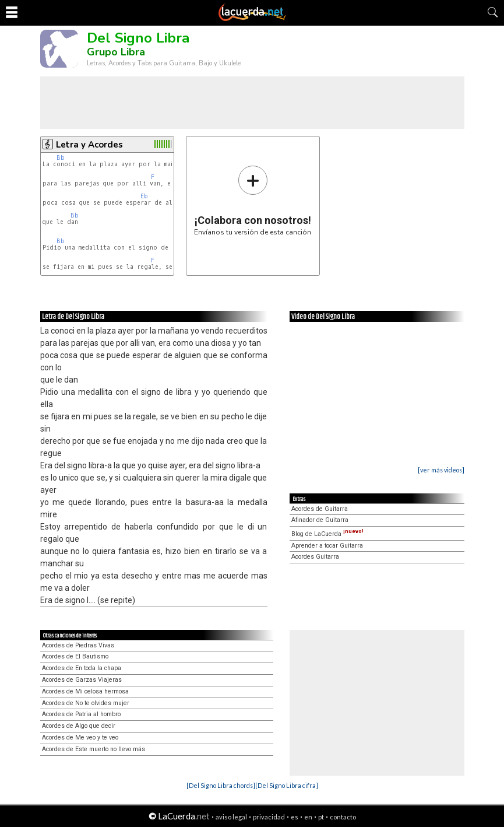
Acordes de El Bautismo (75, 656)
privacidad (269, 817)
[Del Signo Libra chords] (221, 785)
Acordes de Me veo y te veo (80, 737)
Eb (144, 196)
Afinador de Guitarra (320, 520)
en (308, 817)
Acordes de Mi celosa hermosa (85, 691)
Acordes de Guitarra (320, 509)
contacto (343, 817)
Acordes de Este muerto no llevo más (94, 749)
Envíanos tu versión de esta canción (253, 200)
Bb (61, 158)
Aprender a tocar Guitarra (327, 546)
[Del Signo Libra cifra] (287, 785)
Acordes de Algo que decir (79, 726)
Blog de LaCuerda (327, 534)
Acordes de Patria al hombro (81, 714)
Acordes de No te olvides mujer (86, 703)
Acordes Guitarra (315, 557)
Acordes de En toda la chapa (82, 668)
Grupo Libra (116, 52)
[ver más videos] (441, 470)
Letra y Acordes (89, 145)
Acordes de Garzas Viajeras (82, 680)
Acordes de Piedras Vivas (78, 645)
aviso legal (231, 817)
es (295, 817)
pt (321, 817)
